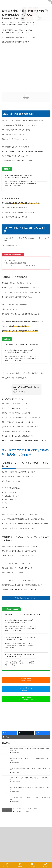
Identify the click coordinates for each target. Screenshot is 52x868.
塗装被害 (28, 811)
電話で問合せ (46, 865)
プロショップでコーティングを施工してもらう (21, 265)
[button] (26, 598)
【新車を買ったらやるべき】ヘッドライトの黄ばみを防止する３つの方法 (20, 638)
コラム (16, 811)
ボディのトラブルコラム (33, 809)
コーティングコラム (18, 809)
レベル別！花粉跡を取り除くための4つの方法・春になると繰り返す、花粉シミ (19, 176)
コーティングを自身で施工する (16, 263)
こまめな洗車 (10, 260)
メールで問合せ (32, 865)
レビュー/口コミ (7, 865)
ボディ (22, 811)
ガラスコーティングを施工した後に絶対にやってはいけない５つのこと (20, 656)
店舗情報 (20, 865)
